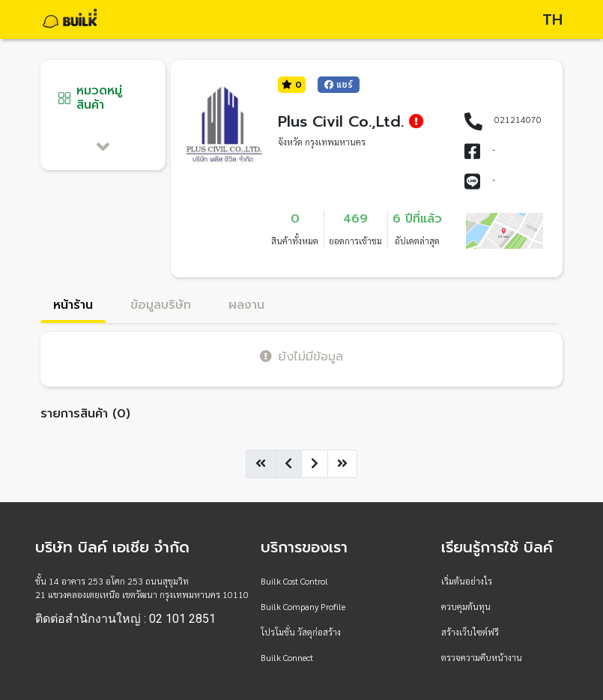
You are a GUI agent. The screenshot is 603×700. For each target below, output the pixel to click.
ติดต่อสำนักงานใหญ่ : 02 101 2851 (125, 619)
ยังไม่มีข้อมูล (301, 356)
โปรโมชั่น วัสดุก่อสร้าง (301, 632)
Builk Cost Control (294, 581)
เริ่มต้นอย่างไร (467, 581)
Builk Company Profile (303, 606)
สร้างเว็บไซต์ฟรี (470, 632)
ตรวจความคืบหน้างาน (482, 657)
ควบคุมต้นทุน (466, 606)
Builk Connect (287, 657)
